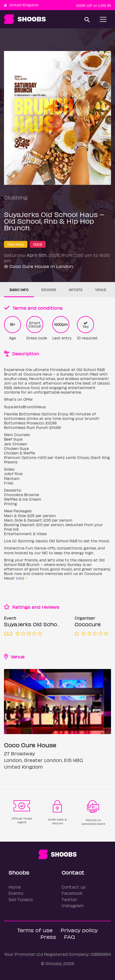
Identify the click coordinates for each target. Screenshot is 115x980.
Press (48, 937)
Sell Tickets (21, 899)
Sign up (84, 5)
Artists (76, 290)
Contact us (74, 887)
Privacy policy (79, 930)
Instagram (73, 906)
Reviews (49, 290)
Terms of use (35, 930)
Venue (101, 290)
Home (15, 887)
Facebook (72, 893)
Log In (105, 5)
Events (16, 893)
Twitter (69, 899)
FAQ (69, 937)
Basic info (19, 290)
